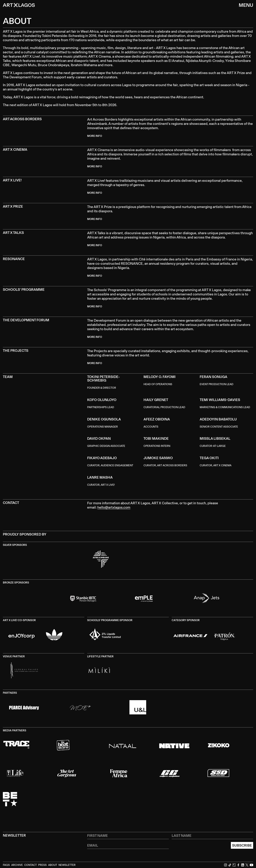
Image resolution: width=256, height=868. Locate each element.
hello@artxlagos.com (114, 507)
